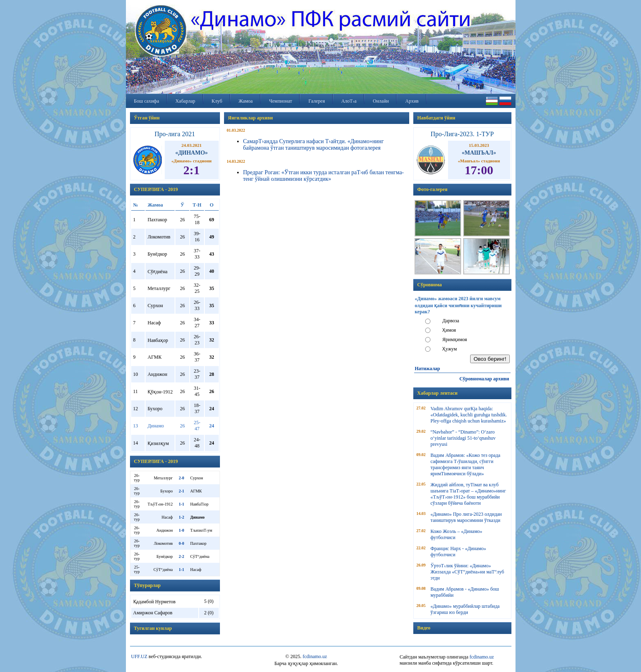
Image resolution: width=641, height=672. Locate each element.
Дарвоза (451, 321)
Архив (412, 101)
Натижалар (428, 369)
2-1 (181, 491)
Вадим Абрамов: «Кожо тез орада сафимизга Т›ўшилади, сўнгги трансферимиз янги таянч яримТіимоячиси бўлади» (465, 464)
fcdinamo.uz (315, 656)
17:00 (479, 170)
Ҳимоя (449, 330)
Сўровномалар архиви (484, 379)
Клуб (217, 101)
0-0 (181, 543)
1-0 (181, 530)
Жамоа (246, 101)
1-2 (181, 517)
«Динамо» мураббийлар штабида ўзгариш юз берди (465, 609)
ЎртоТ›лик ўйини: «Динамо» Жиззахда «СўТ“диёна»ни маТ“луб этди (467, 572)
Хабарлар (185, 101)
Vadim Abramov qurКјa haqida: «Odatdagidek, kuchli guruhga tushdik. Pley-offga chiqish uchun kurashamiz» (469, 415)
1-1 (181, 504)
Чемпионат (280, 101)
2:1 (192, 170)
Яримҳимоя (455, 339)
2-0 (181, 478)
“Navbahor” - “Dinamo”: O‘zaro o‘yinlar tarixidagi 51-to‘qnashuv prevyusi (463, 438)
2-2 (181, 556)
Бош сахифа (147, 101)
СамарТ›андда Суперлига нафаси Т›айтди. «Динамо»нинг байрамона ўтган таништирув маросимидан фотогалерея (314, 145)
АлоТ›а (349, 101)
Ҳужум (450, 349)
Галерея (316, 101)
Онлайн (381, 101)
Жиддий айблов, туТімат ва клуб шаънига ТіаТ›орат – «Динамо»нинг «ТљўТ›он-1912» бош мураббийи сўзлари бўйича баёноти (468, 494)
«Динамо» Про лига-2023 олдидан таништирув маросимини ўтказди (466, 517)
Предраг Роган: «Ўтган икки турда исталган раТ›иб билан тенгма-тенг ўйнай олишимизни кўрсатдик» (324, 176)
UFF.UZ (139, 656)
